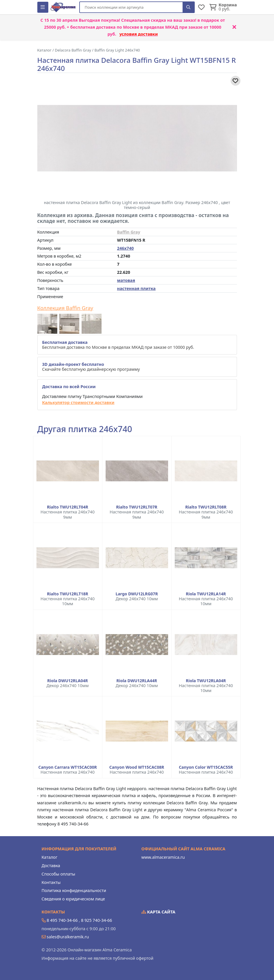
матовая (126, 280)
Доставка (51, 866)
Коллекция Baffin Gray (65, 308)
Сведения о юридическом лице (73, 899)
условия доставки (139, 34)
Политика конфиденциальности (74, 890)
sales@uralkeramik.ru (68, 937)
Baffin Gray (129, 232)
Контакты (51, 882)
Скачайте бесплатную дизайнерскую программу (91, 367)
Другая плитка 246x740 (85, 429)
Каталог (50, 857)
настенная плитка (136, 288)
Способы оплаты (58, 874)
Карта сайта (159, 912)
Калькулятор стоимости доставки (78, 402)
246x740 (126, 248)
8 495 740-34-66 (62, 920)
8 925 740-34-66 (96, 920)
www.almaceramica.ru (163, 857)
